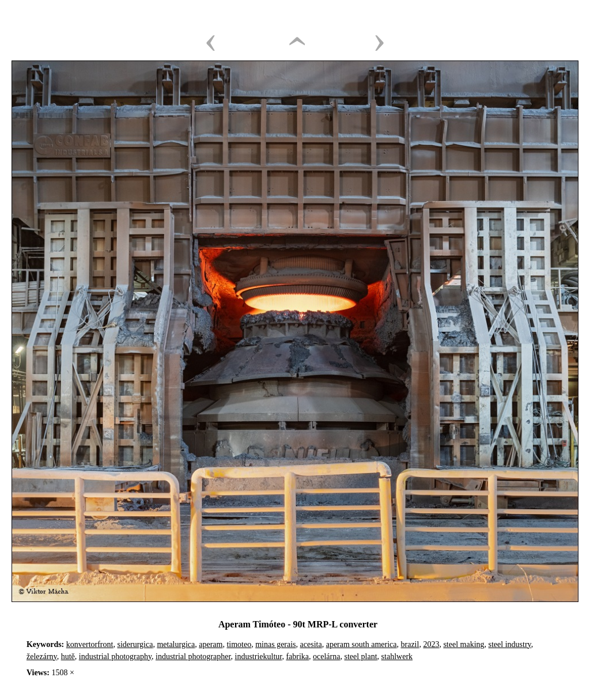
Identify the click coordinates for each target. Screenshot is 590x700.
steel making (464, 644)
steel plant (360, 657)
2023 (431, 644)
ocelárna (326, 657)
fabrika (297, 657)
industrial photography (115, 657)
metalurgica (176, 644)
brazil (410, 644)
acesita (311, 644)
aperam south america (362, 644)
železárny (42, 657)
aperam (211, 644)
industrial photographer (193, 657)
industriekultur (259, 657)
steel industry (510, 644)
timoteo (239, 644)
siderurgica (135, 644)
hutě (68, 657)
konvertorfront (90, 644)
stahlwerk (397, 657)
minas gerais (275, 644)
